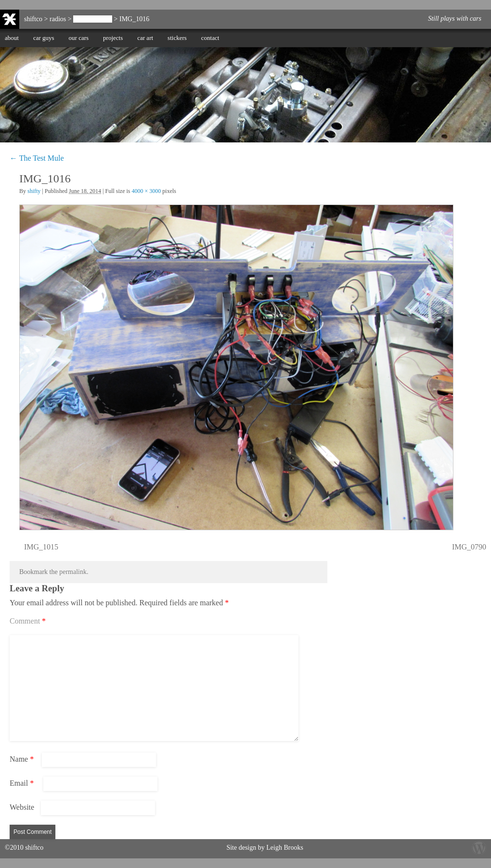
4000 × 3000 (147, 191)
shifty (34, 191)
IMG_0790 (469, 547)
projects (113, 38)
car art (145, 38)
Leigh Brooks (285, 848)
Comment (28, 621)
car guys (44, 38)
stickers (177, 38)
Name (22, 759)
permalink (73, 572)
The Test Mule (93, 19)
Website (22, 807)
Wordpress (479, 847)
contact (210, 38)
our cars (79, 38)
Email (22, 783)
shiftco (33, 19)
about (12, 38)
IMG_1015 (41, 547)
